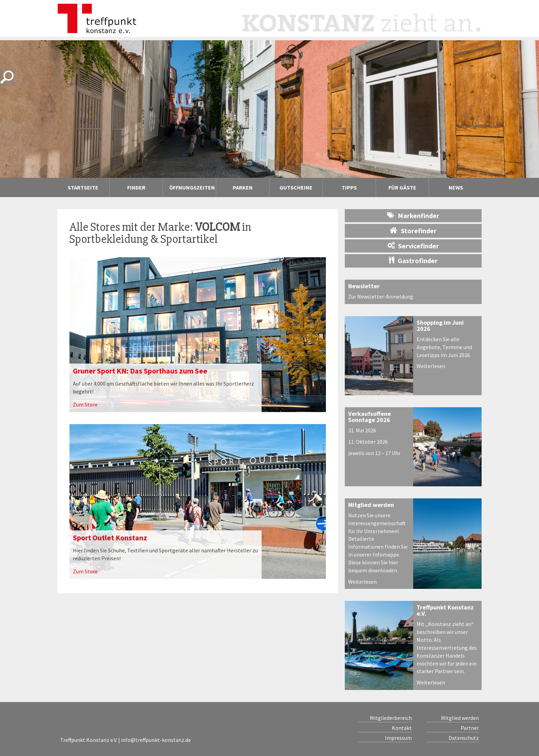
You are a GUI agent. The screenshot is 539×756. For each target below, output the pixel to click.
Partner (470, 728)
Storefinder (413, 230)
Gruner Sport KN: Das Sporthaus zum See (140, 371)
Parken (243, 187)
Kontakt (402, 728)
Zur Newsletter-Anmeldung (381, 296)
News (456, 187)
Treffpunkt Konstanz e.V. (445, 610)
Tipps (349, 187)
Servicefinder (413, 246)
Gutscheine (296, 187)
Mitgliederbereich (391, 718)
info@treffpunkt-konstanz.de (156, 740)
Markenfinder (413, 215)
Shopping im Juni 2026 (440, 326)
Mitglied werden (371, 505)
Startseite (83, 187)
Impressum (398, 738)
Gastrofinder (413, 261)
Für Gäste (402, 187)
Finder (136, 187)
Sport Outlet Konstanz (110, 538)
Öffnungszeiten (192, 187)
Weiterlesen (431, 366)
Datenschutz (464, 738)
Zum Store (85, 404)
